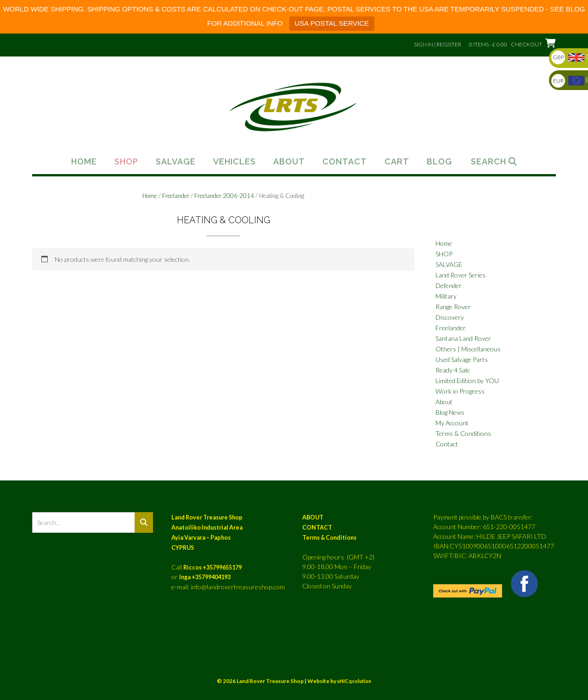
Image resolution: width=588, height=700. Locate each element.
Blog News (450, 412)
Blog (439, 162)
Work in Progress (460, 391)
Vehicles (235, 162)
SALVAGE (449, 264)
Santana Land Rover (463, 338)
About (289, 162)
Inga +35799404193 (205, 577)
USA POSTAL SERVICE (332, 23)
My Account (452, 423)
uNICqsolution (354, 681)
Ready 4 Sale (453, 370)
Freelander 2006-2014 (224, 196)
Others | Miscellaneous (468, 349)
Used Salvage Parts (462, 359)
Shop (126, 162)
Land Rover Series (461, 275)
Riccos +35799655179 (212, 567)
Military (446, 296)
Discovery (450, 317)
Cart (397, 162)
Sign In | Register (438, 44)
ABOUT (313, 517)
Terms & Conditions (463, 433)
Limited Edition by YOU (467, 381)
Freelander (176, 196)
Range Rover (453, 307)
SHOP (444, 254)
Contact (345, 162)
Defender (449, 285)
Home (84, 162)
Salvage (176, 162)
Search (494, 162)
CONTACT (317, 528)
